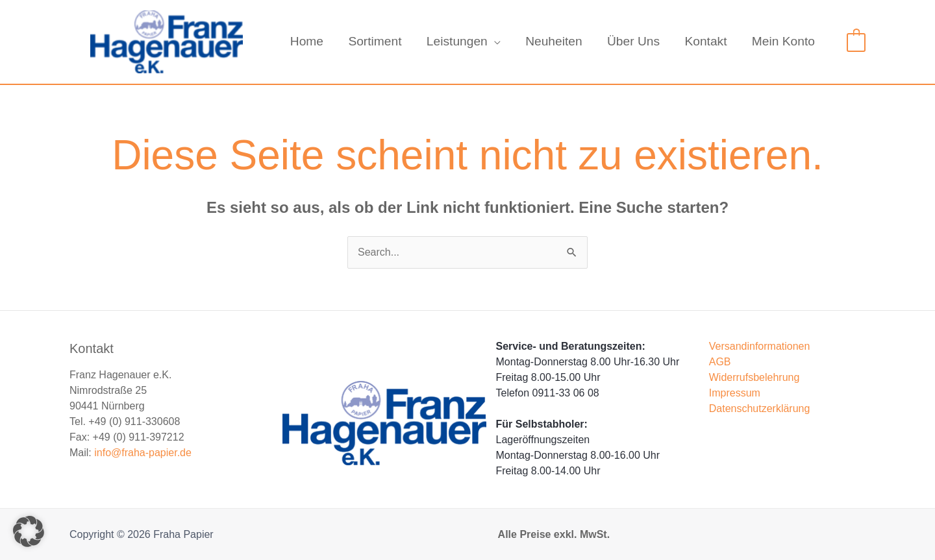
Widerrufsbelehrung (754, 377)
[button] (29, 531)
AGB (720, 362)
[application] (494, 42)
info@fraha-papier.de (143, 453)
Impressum (735, 393)
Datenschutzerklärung (760, 408)
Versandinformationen (760, 346)
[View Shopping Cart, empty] (856, 41)
